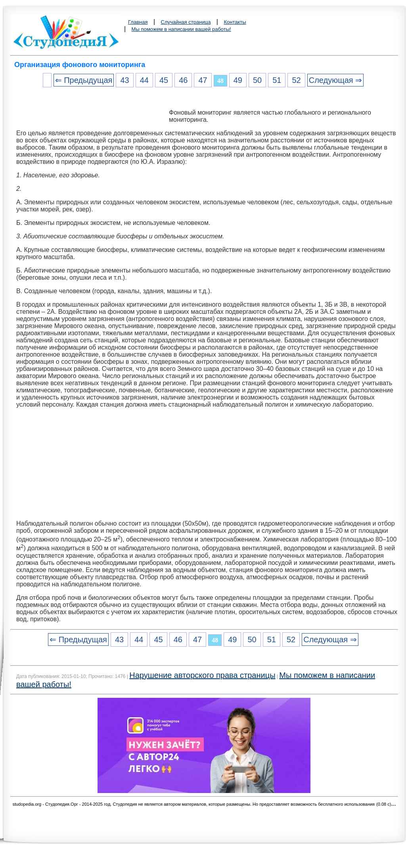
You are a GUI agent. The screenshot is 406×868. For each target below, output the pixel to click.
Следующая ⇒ (335, 80)
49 (238, 80)
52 (296, 80)
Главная (138, 22)
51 (277, 80)
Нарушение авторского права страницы (202, 675)
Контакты (235, 22)
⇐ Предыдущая (84, 80)
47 (203, 80)
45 (164, 80)
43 (124, 80)
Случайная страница (186, 22)
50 (257, 80)
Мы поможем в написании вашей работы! (181, 29)
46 (183, 80)
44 (144, 80)
